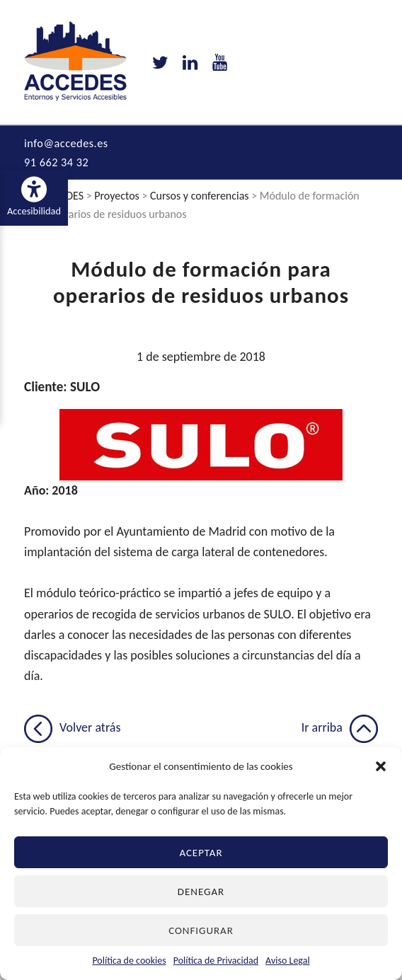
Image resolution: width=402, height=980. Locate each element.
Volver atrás (72, 730)
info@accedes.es (66, 145)
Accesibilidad (38, 197)
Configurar (201, 930)
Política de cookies (129, 961)
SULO (85, 389)
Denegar (201, 892)
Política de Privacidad (216, 961)
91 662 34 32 (56, 164)
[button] (381, 766)
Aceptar (201, 853)
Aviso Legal (288, 961)
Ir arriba (340, 730)
